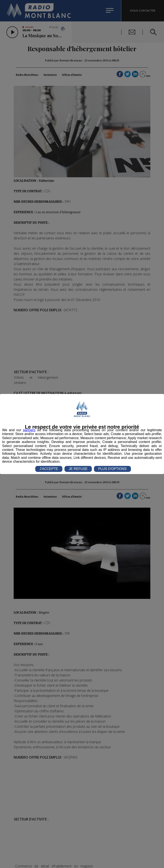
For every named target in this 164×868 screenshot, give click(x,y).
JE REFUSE (78, 469)
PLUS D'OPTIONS (112, 469)
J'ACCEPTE (49, 469)
